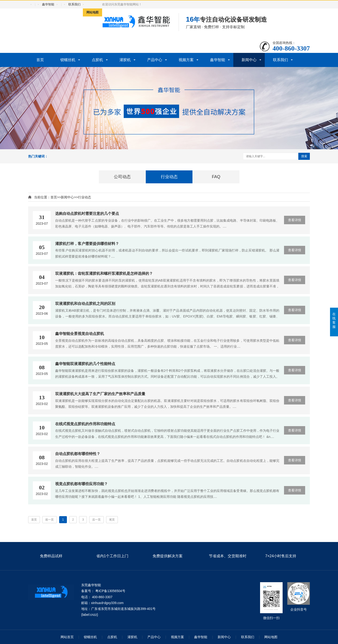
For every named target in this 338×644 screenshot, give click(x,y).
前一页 (50, 520)
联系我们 (74, 4)
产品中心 (155, 60)
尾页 (112, 520)
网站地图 (92, 12)
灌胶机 (125, 60)
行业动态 (84, 197)
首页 (40, 60)
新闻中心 (249, 60)
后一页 (96, 520)
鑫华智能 (48, 4)
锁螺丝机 (68, 60)
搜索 (304, 156)
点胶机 (97, 60)
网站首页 (67, 637)
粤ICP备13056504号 (110, 591)
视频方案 (186, 60)
